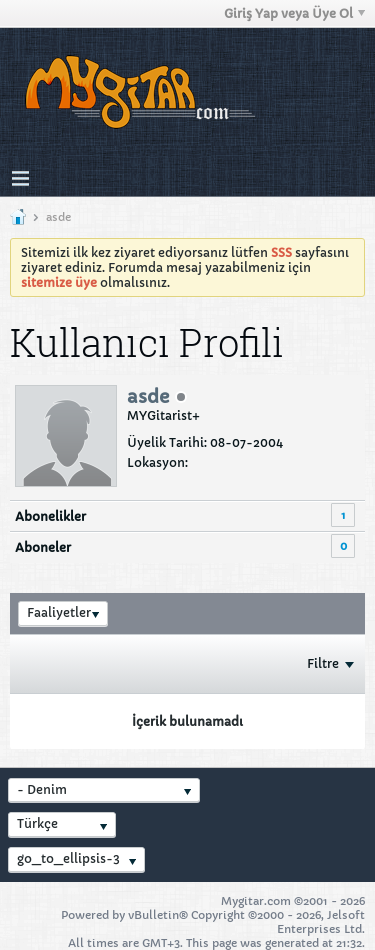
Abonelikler (50, 516)
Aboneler (43, 547)
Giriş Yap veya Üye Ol (294, 13)
